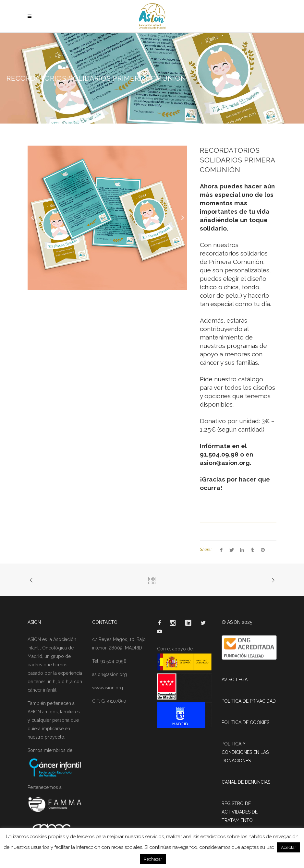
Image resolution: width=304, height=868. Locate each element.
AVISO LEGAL (236, 680)
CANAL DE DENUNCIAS (246, 782)
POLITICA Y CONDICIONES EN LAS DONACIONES (245, 752)
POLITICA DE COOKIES (245, 722)
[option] (107, 218)
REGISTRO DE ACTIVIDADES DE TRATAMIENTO (240, 812)
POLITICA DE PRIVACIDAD (249, 701)
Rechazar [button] (153, 859)
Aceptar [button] (289, 847)
